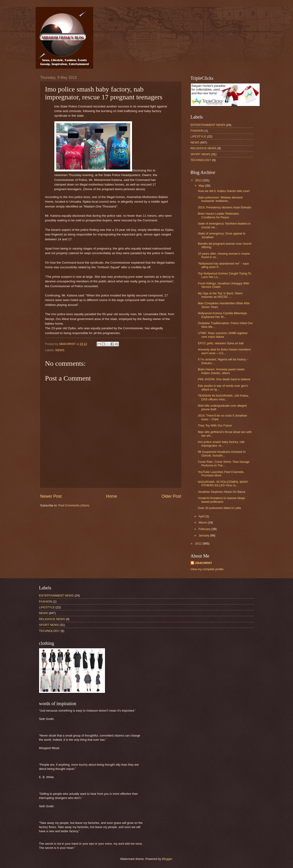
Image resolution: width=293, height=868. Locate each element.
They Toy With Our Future (215, 425)
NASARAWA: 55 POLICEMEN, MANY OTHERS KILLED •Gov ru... (223, 484)
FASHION (197, 131)
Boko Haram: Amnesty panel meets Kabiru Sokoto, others (221, 371)
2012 (199, 544)
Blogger (167, 859)
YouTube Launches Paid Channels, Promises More (221, 474)
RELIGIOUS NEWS (204, 148)
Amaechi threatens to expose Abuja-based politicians (222, 500)
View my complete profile (207, 569)
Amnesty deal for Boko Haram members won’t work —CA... (224, 351)
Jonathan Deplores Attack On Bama (222, 492)
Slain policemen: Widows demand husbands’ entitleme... (220, 199)
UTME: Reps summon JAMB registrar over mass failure (223, 335)
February (205, 529)
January (204, 535)
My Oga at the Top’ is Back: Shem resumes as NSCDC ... (220, 295)
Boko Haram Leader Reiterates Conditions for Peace (218, 215)
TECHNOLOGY (201, 160)
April (202, 516)
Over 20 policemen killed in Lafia (219, 508)
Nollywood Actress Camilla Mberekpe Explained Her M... (223, 315)
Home (111, 496)
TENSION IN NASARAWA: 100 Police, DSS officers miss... (224, 397)
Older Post (171, 496)
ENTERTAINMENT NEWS (208, 125)
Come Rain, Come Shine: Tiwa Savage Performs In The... (224, 463)
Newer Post (51, 496)
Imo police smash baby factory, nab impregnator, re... (221, 444)
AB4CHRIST (204, 563)
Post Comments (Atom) (74, 505)
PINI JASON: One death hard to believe (224, 379)
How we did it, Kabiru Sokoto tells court (224, 191)
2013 (199, 180)
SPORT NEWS (200, 154)
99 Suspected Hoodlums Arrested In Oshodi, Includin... (222, 454)
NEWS (60, 350)
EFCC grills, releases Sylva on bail (221, 343)
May (202, 186)
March (203, 522)
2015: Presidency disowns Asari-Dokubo (225, 207)
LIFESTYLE (198, 136)
